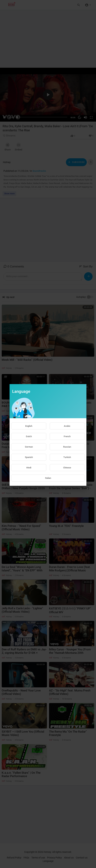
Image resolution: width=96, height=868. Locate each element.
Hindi (29, 468)
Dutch (29, 436)
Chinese (67, 468)
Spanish (29, 457)
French (67, 436)
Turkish (67, 457)
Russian (67, 447)
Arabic (67, 426)
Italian (48, 478)
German (29, 447)
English (29, 426)
